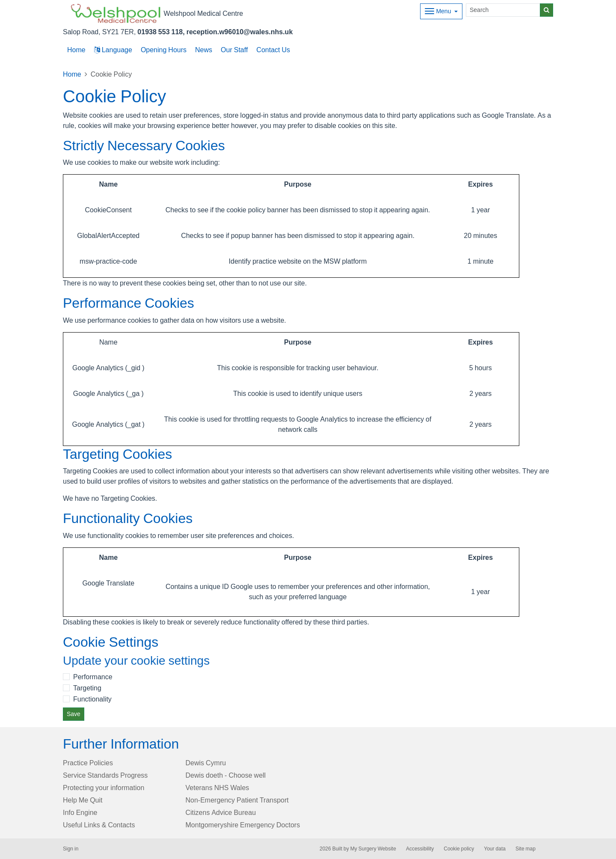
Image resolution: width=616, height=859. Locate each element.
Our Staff (234, 50)
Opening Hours (164, 50)
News (204, 50)
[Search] (503, 10)
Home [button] (76, 50)
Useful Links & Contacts (99, 825)
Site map (526, 849)
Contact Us (273, 50)
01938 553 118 (160, 32)
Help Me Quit (83, 800)
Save (74, 714)
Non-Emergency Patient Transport (237, 800)
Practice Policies (88, 763)
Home (72, 74)
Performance (93, 677)
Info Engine (80, 812)
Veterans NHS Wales (218, 788)
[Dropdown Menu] (441, 11)
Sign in (71, 849)
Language (113, 50)
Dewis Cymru (206, 763)
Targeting (87, 688)
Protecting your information (104, 788)
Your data (495, 849)
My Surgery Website (373, 849)
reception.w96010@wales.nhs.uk (240, 32)
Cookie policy (459, 849)
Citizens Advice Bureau (221, 812)
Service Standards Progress (105, 775)
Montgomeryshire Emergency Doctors (243, 825)
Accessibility (420, 849)
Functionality (92, 699)
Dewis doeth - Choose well (226, 775)
